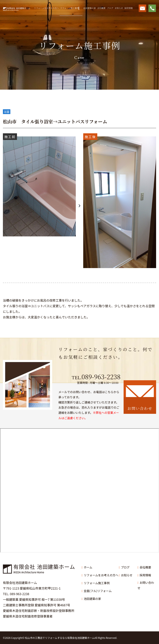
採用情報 (129, 8)
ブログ (110, 8)
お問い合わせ (146, 585)
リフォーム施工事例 (70, 8)
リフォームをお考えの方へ (46, 8)
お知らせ (119, 8)
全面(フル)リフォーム (98, 591)
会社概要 (101, 8)
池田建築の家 (89, 8)
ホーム (88, 567)
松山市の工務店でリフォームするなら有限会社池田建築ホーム (60, 638)
